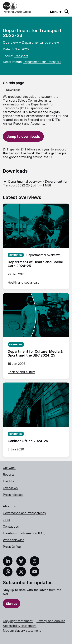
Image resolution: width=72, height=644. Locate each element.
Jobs (6, 520)
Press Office (12, 547)
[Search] (67, 12)
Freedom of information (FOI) (24, 533)
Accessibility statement (20, 626)
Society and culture (22, 372)
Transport (21, 56)
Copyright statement (18, 621)
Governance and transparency (24, 513)
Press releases (13, 495)
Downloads (13, 90)
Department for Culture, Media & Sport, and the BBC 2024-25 (35, 353)
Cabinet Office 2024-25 (28, 441)
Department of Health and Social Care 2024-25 (35, 264)
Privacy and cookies (51, 621)
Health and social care (24, 282)
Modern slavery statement (22, 631)
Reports (9, 474)
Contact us (11, 526)
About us (9, 506)
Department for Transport (42, 62)
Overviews (10, 488)
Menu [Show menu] (54, 12)
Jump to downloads (23, 137)
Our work (9, 468)
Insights (8, 481)
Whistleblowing (14, 540)
